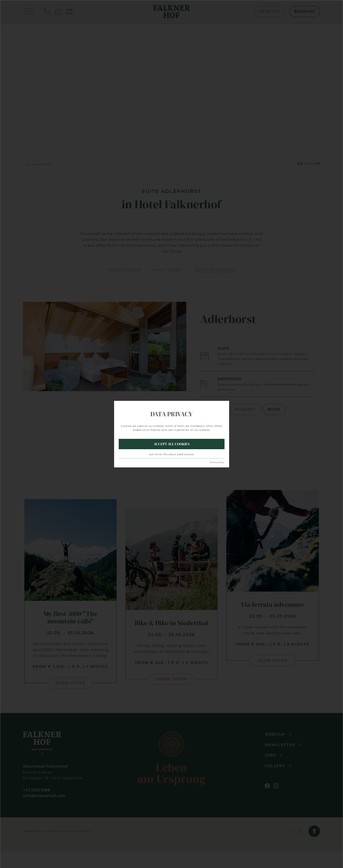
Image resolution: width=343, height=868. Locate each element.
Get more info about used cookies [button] (172, 454)
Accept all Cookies (172, 444)
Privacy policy (217, 462)
